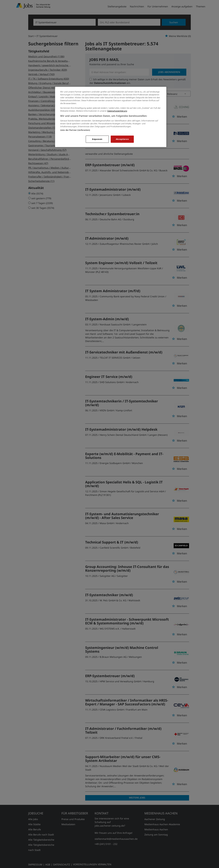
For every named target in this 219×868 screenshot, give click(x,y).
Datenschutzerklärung (117, 111)
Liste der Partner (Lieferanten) (75, 130)
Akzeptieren (122, 139)
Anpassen (97, 139)
